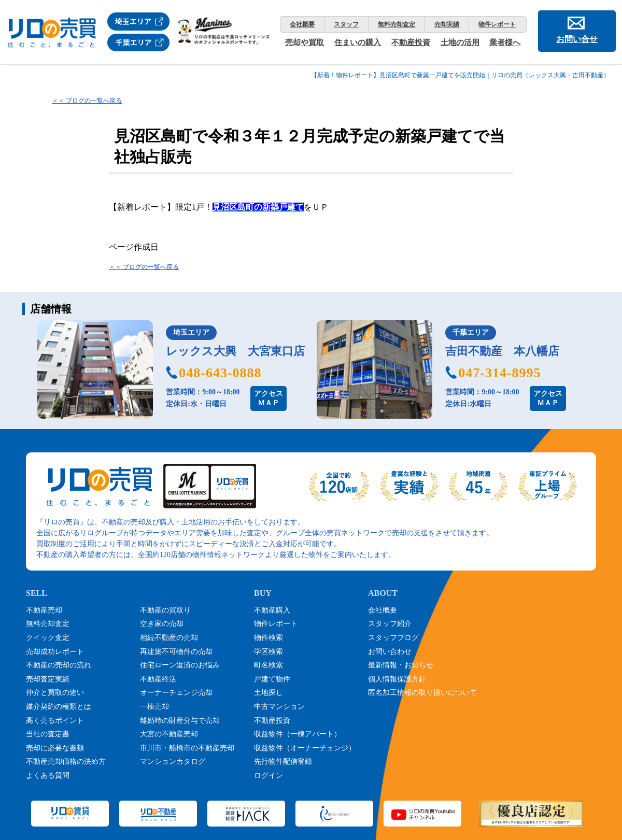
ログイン (268, 775)
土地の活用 (460, 42)
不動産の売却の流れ (59, 665)
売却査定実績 (48, 679)
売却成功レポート (55, 652)
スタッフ (346, 24)
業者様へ (505, 42)
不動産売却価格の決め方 (66, 761)
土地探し (268, 693)
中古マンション (279, 707)
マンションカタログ (173, 761)
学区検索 (268, 652)
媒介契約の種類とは (59, 707)
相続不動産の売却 (169, 638)
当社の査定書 (48, 734)
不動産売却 (44, 610)
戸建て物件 (272, 679)
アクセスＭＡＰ (268, 398)
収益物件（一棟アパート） (298, 734)
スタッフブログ (393, 638)
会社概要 (302, 24)
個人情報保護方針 (397, 679)
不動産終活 (158, 679)
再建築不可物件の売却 (176, 652)
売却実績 (447, 24)
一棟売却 (154, 707)
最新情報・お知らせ (401, 665)
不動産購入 (272, 610)
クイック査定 (48, 638)
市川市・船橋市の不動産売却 (187, 748)
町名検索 (268, 665)
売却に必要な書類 (55, 748)
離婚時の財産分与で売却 (180, 721)
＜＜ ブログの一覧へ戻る (87, 101)
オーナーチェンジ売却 (176, 693)
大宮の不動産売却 (169, 734)
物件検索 (268, 638)
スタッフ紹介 (390, 624)
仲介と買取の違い (55, 693)
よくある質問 (48, 775)
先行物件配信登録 (283, 761)
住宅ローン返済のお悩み (180, 665)
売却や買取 (305, 42)
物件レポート (497, 24)
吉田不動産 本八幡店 (502, 351)
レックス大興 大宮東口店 (235, 351)
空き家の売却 (162, 624)
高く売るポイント (55, 721)
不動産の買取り (165, 610)
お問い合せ (577, 39)
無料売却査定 (397, 24)
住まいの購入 (358, 42)
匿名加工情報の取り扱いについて (422, 693)
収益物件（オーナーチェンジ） (305, 748)
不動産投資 (411, 42)
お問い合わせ (390, 652)
